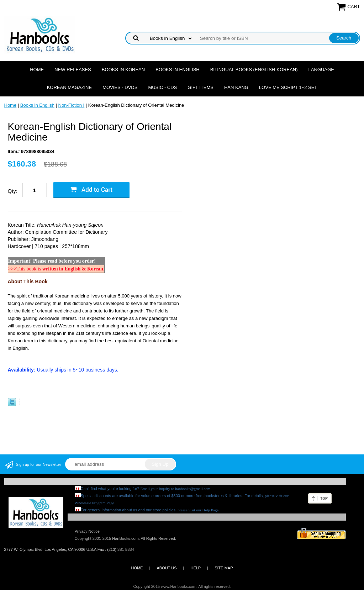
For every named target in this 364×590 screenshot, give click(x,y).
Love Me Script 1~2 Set (288, 87)
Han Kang (236, 87)
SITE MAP (224, 568)
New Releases (73, 70)
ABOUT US (167, 568)
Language (321, 70)
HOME (137, 568)
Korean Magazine (69, 87)
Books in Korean (123, 70)
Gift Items (201, 87)
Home (37, 70)
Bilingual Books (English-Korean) (254, 70)
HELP (196, 568)
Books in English (178, 70)
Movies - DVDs (120, 87)
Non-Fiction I (72, 105)
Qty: (13, 191)
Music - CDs (162, 87)
